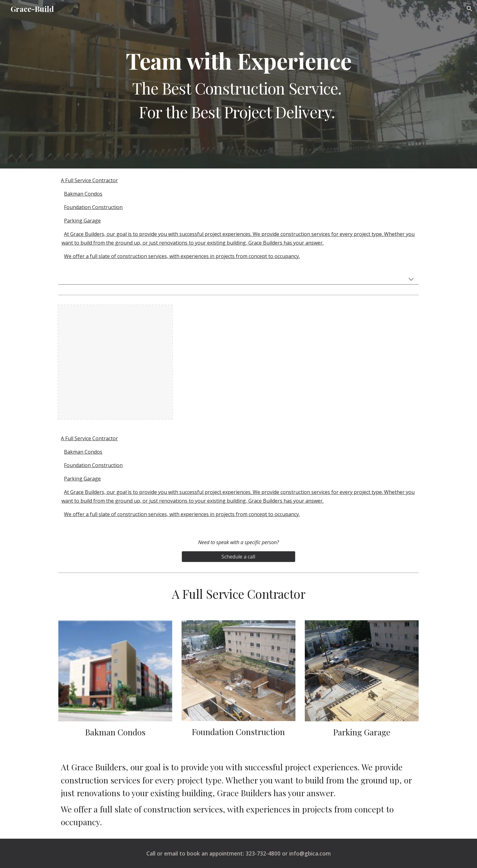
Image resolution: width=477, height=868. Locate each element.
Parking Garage (82, 221)
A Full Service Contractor (89, 180)
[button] (470, 9)
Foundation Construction (93, 207)
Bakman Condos (83, 194)
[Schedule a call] (238, 557)
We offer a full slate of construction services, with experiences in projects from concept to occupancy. (182, 256)
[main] (238, 84)
